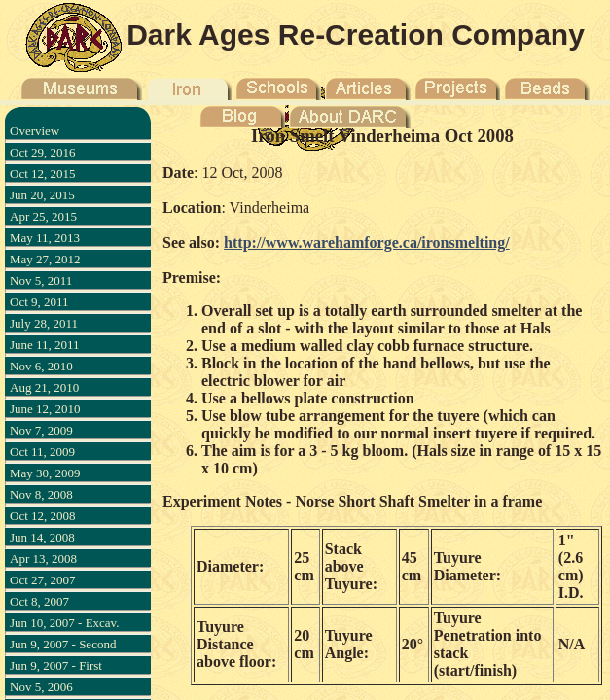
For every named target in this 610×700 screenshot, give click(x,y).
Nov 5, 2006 (41, 687)
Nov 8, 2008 (41, 494)
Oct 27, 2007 (43, 580)
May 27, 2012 (45, 259)
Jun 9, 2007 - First (56, 665)
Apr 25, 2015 (43, 216)
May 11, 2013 (45, 238)
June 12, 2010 (45, 409)
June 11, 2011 (45, 345)
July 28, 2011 (44, 323)
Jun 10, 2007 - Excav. (65, 623)
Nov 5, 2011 (41, 280)
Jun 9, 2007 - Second (63, 644)
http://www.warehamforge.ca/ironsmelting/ (367, 243)
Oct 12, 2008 (43, 516)
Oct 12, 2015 (43, 174)
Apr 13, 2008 (43, 559)
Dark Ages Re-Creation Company (356, 35)
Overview (35, 131)
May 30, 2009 (45, 473)
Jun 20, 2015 (42, 195)
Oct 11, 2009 (42, 452)
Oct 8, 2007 (39, 601)
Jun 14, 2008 (42, 537)
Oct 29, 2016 (43, 152)
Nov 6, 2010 (41, 366)
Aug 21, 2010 (44, 387)
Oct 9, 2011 (39, 302)
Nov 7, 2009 (41, 430)
